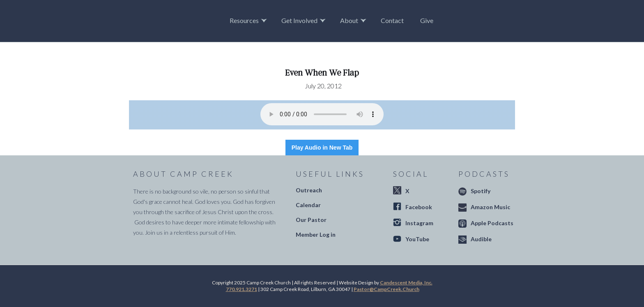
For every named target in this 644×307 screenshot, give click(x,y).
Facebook (419, 207)
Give (427, 20)
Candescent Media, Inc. (406, 283)
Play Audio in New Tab (322, 148)
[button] (249, 21)
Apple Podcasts (492, 223)
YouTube (417, 239)
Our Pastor (311, 220)
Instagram (419, 223)
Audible (481, 239)
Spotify (481, 191)
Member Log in (316, 234)
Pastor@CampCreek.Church (386, 289)
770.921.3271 (241, 289)
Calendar (308, 205)
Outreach (309, 190)
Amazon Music (490, 207)
